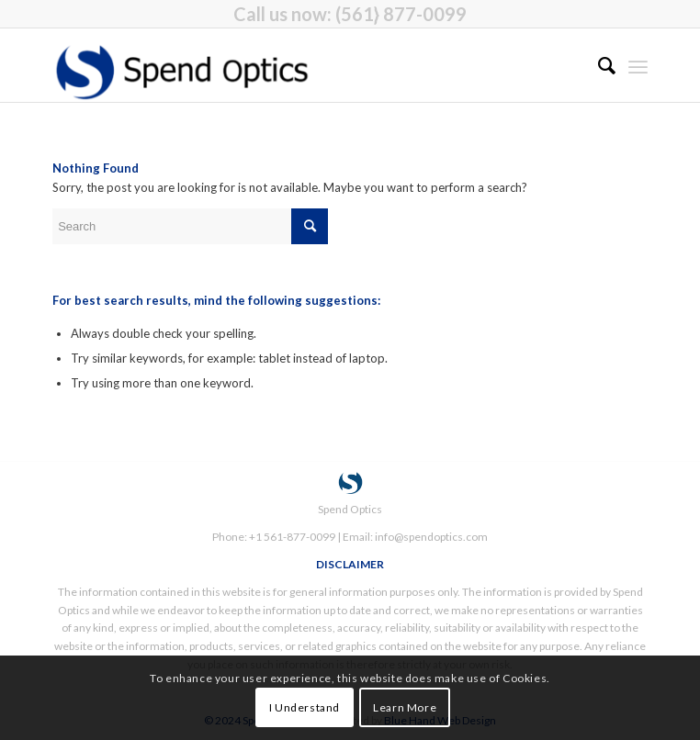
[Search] (598, 65)
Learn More (405, 707)
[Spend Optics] (290, 65)
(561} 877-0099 (401, 14)
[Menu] (638, 65)
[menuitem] (598, 65)
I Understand (305, 707)
